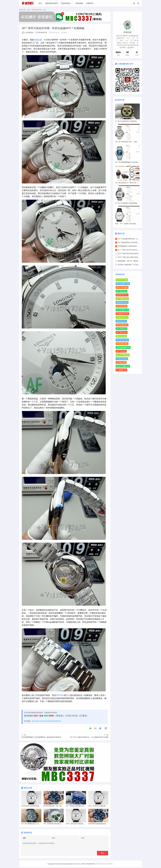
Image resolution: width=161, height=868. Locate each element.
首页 (40, 3)
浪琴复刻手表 (36, 10)
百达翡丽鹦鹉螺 (123, 347)
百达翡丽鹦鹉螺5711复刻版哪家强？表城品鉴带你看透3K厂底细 (43, 737)
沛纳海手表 (122, 302)
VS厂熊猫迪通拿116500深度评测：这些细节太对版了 (136, 242)
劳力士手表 (122, 287)
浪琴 (56, 43)
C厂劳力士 (122, 359)
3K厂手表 (121, 351)
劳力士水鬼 (122, 325)
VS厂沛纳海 (122, 299)
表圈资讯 (90, 3)
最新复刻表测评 (52, 3)
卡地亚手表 (122, 317)
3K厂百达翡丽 (123, 355)
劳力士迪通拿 (123, 284)
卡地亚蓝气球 (122, 314)
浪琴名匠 (60, 695)
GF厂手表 (122, 332)
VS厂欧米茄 (122, 310)
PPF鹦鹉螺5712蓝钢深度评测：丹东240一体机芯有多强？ (138, 246)
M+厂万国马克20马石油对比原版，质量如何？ (134, 250)
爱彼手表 (121, 336)
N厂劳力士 (122, 280)
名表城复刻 (29, 33)
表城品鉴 (38, 40)
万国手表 (121, 321)
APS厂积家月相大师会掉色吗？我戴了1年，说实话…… (137, 254)
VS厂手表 (122, 306)
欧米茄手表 (122, 295)
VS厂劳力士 (122, 340)
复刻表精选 (66, 3)
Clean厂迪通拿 (123, 366)
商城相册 (79, 3)
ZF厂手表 (121, 291)
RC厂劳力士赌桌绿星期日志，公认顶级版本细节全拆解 (89, 737)
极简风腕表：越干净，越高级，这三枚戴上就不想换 (136, 261)
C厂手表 (121, 362)
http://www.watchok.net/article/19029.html (46, 721)
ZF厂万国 (121, 329)
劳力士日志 (122, 344)
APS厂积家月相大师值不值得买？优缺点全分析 (134, 257)
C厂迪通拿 (121, 370)
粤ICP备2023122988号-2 (105, 865)
